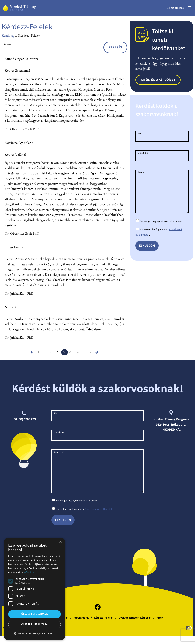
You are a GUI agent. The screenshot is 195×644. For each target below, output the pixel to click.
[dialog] (34, 589)
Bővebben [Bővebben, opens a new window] (30, 572)
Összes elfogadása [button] (34, 614)
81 (71, 352)
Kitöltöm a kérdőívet (158, 80)
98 (90, 352)
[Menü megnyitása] (189, 8)
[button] (34, 633)
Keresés (7, 44)
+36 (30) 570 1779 (24, 419)
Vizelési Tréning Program (171, 419)
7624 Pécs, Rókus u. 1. (171, 425)
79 (58, 352)
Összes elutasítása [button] (34, 624)
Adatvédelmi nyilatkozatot (98, 517)
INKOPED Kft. (171, 430)
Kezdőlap (8, 36)
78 (52, 352)
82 (78, 352)
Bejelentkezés (175, 8)
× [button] (60, 542)
